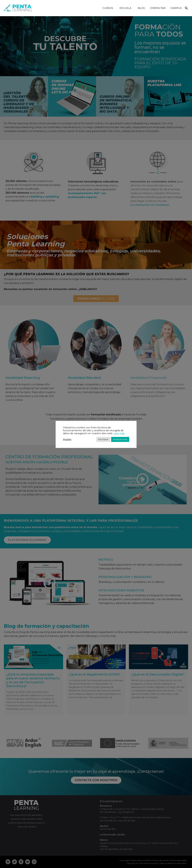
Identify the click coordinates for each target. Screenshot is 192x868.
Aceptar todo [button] (120, 439)
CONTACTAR (158, 8)
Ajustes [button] (67, 439)
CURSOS (109, 8)
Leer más (119, 433)
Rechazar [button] (103, 439)
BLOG (141, 8)
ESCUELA (126, 8)
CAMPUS (176, 8)
